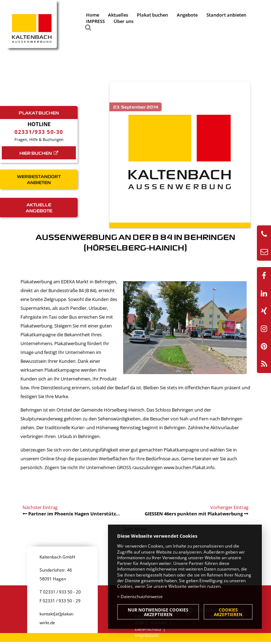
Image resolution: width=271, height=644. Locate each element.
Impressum (147, 635)
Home (93, 15)
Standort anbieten (226, 15)
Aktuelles (118, 15)
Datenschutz (148, 629)
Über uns (124, 21)
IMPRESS (95, 21)
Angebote (187, 15)
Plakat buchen (152, 15)
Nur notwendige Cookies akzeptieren (158, 612)
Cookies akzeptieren (228, 612)
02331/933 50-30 (39, 132)
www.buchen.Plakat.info (189, 467)
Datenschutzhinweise (142, 596)
